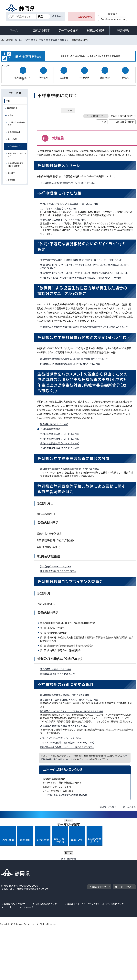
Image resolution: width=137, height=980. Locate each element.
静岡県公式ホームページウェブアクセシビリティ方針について (95, 860)
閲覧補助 (113, 14)
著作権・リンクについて (15, 860)
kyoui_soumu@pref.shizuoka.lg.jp (67, 792)
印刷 (104, 119)
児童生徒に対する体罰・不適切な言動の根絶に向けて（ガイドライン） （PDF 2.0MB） (83, 257)
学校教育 (43, 75)
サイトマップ (27, 863)
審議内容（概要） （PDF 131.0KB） (59, 672)
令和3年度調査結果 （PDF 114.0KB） (61, 431)
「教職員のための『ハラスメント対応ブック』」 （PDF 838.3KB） (73, 709)
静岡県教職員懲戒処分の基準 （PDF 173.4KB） (66, 692)
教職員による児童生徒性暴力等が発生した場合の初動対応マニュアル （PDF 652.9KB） (85, 325)
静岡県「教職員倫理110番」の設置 (16, 162)
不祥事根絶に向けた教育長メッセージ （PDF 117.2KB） (70, 180)
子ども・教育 (30, 40)
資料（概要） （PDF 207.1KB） (57, 667)
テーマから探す (68, 30)
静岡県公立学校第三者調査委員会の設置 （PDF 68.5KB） (71, 466)
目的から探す (41, 30)
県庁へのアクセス (123, 842)
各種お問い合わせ (98, 842)
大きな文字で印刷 (124, 119)
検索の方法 (58, 16)
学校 (41, 40)
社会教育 (64, 75)
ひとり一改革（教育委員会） (16, 121)
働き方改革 (12, 137)
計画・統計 (105, 75)
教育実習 (11, 177)
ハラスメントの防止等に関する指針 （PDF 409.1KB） (68, 740)
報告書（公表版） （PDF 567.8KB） (59, 569)
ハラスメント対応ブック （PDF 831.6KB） (63, 735)
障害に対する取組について (17, 152)
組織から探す (96, 30)
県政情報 (123, 30)
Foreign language (111, 19)
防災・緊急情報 (85, 17)
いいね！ (70, 108)
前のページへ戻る (108, 804)
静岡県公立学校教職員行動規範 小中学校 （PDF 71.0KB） (71, 361)
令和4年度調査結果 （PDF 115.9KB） (61, 436)
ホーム (14, 30)
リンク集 (8, 863)
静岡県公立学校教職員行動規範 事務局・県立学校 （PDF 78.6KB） (75, 356)
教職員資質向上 (14, 130)
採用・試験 (84, 75)
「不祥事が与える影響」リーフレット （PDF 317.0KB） (68, 745)
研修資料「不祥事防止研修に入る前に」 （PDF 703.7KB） (70, 697)
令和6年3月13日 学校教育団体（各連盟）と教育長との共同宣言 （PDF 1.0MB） (82, 275)
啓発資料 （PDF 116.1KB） (55, 422)
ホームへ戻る (129, 804)
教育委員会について (23, 76)
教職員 (63, 40)
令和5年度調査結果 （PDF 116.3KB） (61, 441)
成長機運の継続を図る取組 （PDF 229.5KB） (65, 724)
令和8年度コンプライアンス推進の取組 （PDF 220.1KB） (70, 201)
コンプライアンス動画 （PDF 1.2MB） (60, 206)
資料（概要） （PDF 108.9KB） (57, 564)
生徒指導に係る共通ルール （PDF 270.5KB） (65, 217)
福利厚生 (11, 170)
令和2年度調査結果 (50, 427)
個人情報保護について (46, 860)
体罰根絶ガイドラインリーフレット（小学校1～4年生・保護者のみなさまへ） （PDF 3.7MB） (86, 270)
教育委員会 (52, 40)
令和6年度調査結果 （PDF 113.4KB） (61, 446)
